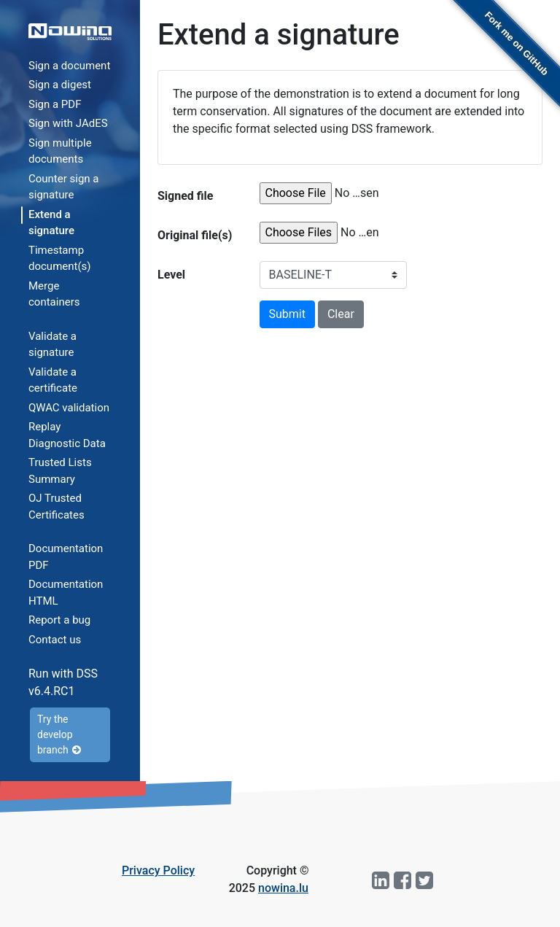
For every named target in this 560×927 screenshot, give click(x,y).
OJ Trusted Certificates (57, 507)
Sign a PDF (55, 104)
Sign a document (69, 66)
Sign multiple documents (60, 151)
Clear (341, 314)
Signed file (185, 196)
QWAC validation (69, 408)
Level (171, 275)
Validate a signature (52, 345)
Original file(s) (195, 235)
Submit (287, 314)
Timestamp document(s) (60, 259)
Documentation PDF (66, 557)
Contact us (55, 640)
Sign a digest (60, 85)
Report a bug (59, 620)
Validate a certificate (53, 380)
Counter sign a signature (64, 187)
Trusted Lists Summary (60, 471)
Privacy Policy (158, 870)
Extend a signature (51, 223)
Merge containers (54, 294)
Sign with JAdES (68, 123)
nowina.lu (283, 888)
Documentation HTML (66, 593)
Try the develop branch (59, 734)
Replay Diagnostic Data (67, 435)
